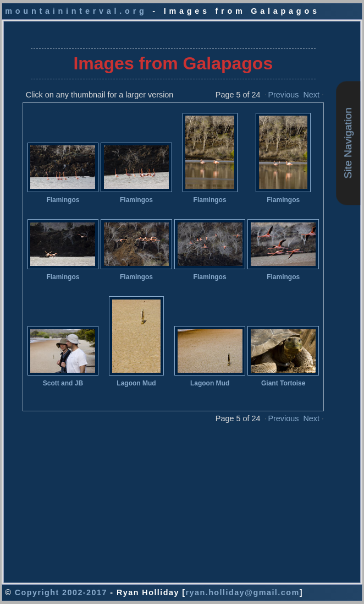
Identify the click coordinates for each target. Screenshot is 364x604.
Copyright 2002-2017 (61, 592)
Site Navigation (348, 143)
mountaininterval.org (76, 11)
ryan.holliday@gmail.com (243, 592)
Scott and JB (63, 383)
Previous (283, 95)
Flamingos (63, 200)
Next (311, 95)
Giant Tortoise (283, 383)
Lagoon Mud (136, 383)
